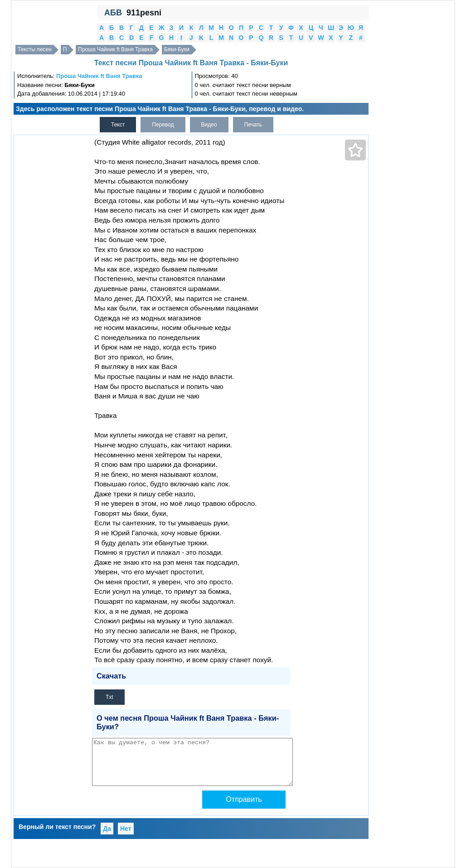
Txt (109, 697)
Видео (209, 125)
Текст (118, 125)
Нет (126, 829)
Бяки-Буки (177, 49)
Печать (253, 125)
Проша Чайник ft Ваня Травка (115, 49)
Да (107, 829)
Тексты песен (35, 49)
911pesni (144, 13)
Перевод (163, 125)
